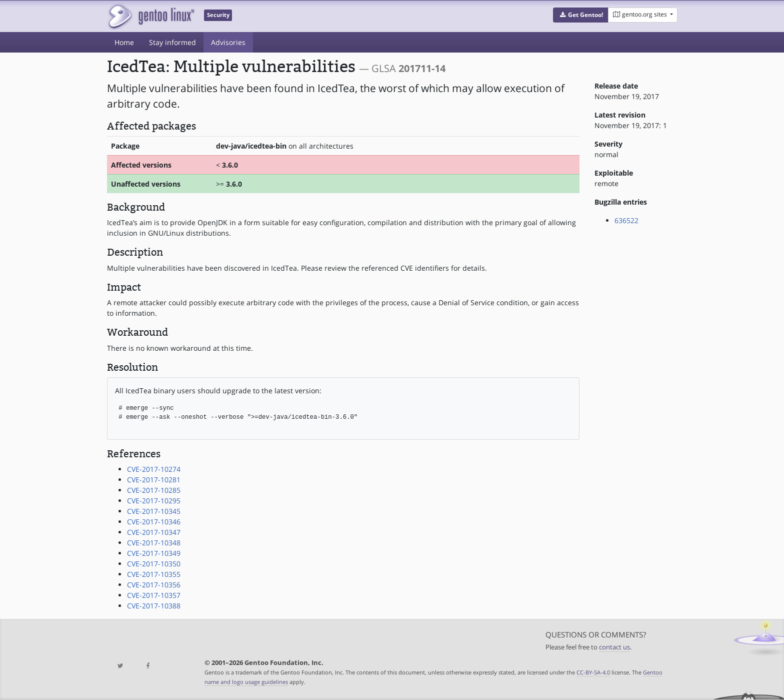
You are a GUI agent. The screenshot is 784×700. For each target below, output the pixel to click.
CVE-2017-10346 (154, 522)
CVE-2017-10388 (154, 606)
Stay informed (172, 42)
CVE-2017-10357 (154, 595)
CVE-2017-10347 (154, 532)
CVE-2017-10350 (154, 564)
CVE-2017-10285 (154, 490)
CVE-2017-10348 (154, 543)
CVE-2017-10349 (154, 553)
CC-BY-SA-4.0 (593, 672)
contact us (614, 647)
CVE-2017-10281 (154, 480)
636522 (626, 220)
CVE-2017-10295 (154, 501)
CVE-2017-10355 (154, 574)
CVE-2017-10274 (154, 469)
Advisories (228, 42)
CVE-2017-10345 (154, 511)
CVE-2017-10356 (154, 585)
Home (124, 42)
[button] (581, 15)
